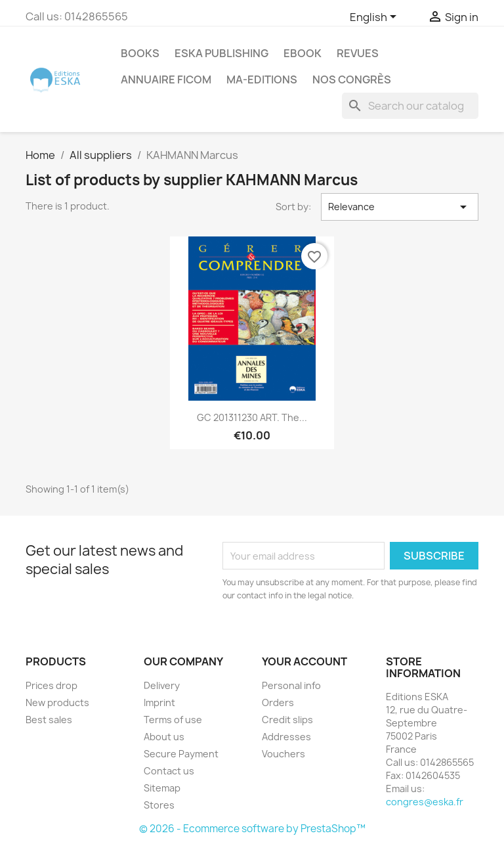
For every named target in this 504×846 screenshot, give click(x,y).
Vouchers (283, 754)
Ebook (303, 53)
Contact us (169, 771)
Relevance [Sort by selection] (400, 207)
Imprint (159, 702)
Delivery (162, 685)
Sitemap (162, 788)
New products (57, 702)
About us (164, 737)
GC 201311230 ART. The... (252, 417)
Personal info (291, 685)
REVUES (358, 53)
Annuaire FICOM (166, 79)
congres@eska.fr (425, 802)
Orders (278, 702)
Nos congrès (352, 79)
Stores (159, 805)
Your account (304, 661)
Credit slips (287, 720)
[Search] (410, 106)
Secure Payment (181, 754)
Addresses (286, 737)
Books (140, 53)
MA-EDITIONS (262, 79)
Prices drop (52, 685)
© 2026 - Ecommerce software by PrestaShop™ (252, 829)
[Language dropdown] (375, 18)
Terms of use (173, 720)
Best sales (49, 720)
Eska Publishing (221, 53)
